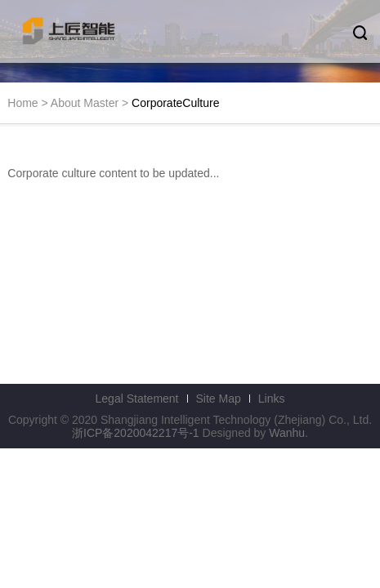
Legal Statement (137, 399)
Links (272, 399)
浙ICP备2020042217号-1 (136, 433)
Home (22, 103)
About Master (85, 103)
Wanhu (287, 433)
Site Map (219, 399)
